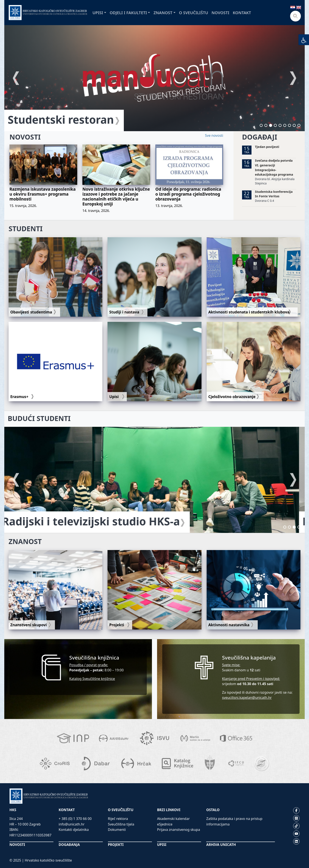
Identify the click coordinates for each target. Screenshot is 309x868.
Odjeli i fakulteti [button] (128, 13)
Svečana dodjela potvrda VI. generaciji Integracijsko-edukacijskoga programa (274, 167)
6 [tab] (285, 125)
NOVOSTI (25, 137)
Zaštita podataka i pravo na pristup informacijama (234, 821)
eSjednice (165, 824)
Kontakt (242, 13)
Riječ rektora (118, 819)
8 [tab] (294, 125)
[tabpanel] (154, 78)
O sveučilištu (194, 13)
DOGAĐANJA (69, 845)
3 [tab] (271, 125)
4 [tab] (275, 125)
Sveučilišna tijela (121, 824)
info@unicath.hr (72, 824)
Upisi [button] (98, 13)
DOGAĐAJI (260, 137)
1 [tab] (261, 125)
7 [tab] (289, 125)
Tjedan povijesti (267, 147)
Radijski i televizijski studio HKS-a (97, 521)
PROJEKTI (116, 845)
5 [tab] (280, 125)
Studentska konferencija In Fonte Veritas (274, 194)
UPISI (162, 845)
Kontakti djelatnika (74, 830)
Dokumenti (117, 830)
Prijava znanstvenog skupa (179, 830)
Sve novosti (214, 135)
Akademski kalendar (173, 819)
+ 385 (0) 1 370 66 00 (75, 819)
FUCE (21, 120)
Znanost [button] (163, 13)
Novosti (220, 13)
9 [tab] (299, 125)
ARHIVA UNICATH (221, 845)
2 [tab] (266, 125)
